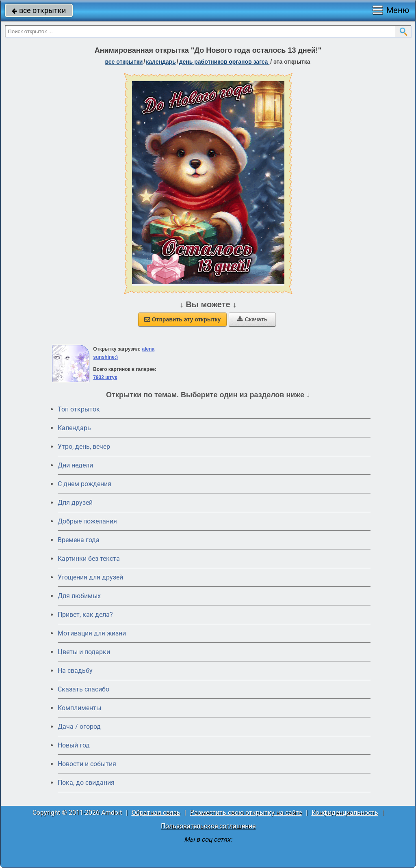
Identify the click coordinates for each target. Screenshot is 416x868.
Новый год (74, 745)
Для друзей (75, 503)
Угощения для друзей (90, 577)
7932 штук (105, 377)
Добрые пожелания (87, 521)
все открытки (39, 10)
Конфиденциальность (345, 813)
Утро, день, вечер (84, 447)
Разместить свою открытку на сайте (246, 813)
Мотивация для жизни (92, 633)
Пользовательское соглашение (208, 826)
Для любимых (79, 596)
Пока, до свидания (86, 783)
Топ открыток (79, 409)
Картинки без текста (89, 559)
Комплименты (79, 708)
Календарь (161, 62)
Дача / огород (79, 727)
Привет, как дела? (85, 615)
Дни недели (75, 465)
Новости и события (87, 764)
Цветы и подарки (84, 652)
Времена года (79, 540)
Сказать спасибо (83, 689)
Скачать (252, 319)
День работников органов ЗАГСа (224, 62)
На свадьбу (75, 671)
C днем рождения (84, 484)
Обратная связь (156, 813)
